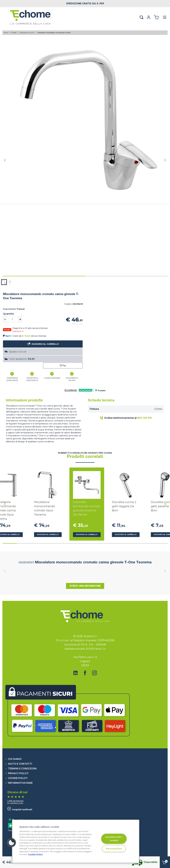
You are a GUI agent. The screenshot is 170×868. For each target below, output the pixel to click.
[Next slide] (165, 160)
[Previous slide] (5, 571)
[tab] (44, 276)
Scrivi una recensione (85, 586)
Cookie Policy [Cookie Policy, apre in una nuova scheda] (35, 854)
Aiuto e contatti (19, 764)
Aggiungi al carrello (48, 535)
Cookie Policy (16, 778)
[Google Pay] (63, 365)
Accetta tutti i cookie (114, 839)
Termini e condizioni (21, 769)
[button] (4, 282)
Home (6, 33)
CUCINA (14, 33)
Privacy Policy (17, 773)
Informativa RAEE (19, 783)
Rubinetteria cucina (27, 33)
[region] (76, 841)
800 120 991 (145, 418)
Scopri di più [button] (18, 331)
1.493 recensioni (16, 801)
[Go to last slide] (5, 160)
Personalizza (114, 849)
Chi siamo (13, 759)
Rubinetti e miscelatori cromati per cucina (54, 33)
